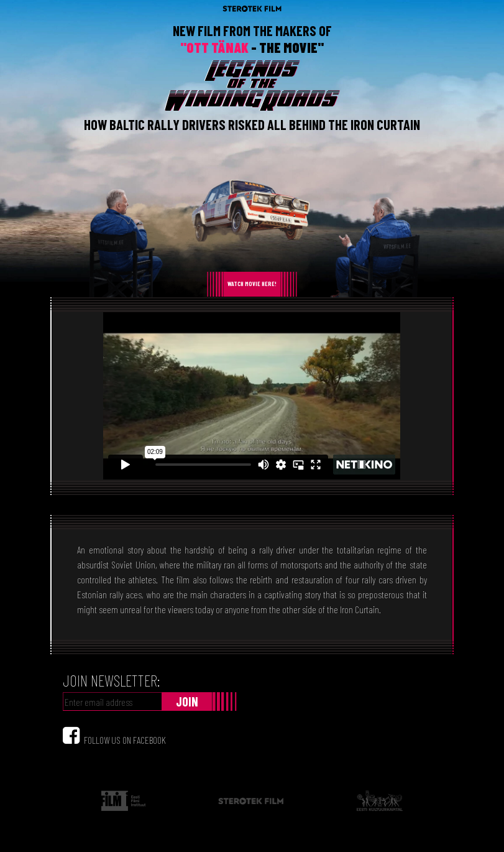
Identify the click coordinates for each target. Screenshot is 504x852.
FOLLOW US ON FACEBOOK (125, 740)
